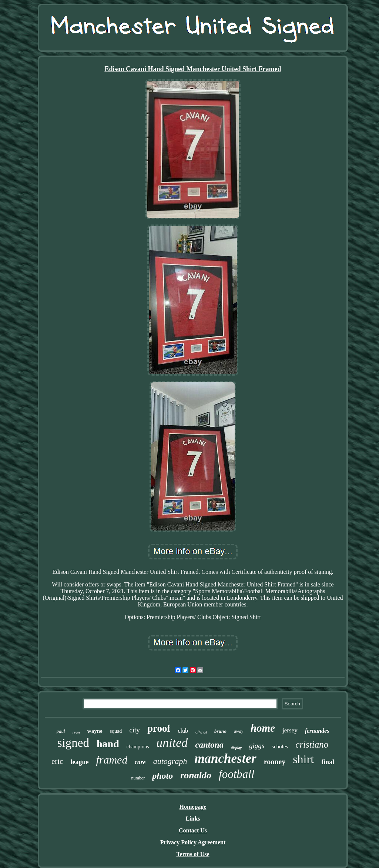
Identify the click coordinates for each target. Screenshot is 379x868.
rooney (275, 762)
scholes (280, 746)
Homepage (193, 807)
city (135, 730)
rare (140, 762)
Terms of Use (193, 854)
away (239, 731)
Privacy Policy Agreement (193, 842)
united (172, 743)
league (79, 762)
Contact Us (193, 830)
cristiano (312, 744)
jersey (290, 730)
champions (138, 747)
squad (116, 731)
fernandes (317, 731)
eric (57, 761)
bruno (220, 731)
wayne (95, 731)
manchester (225, 759)
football (237, 774)
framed (112, 760)
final (328, 762)
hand (108, 744)
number (138, 778)
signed (73, 743)
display (236, 748)
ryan (76, 732)
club (183, 731)
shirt (303, 759)
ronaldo (196, 775)
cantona (209, 745)
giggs (257, 746)
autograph (170, 761)
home (263, 728)
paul (61, 731)
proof (159, 728)
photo (162, 776)
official (201, 732)
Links (193, 819)
